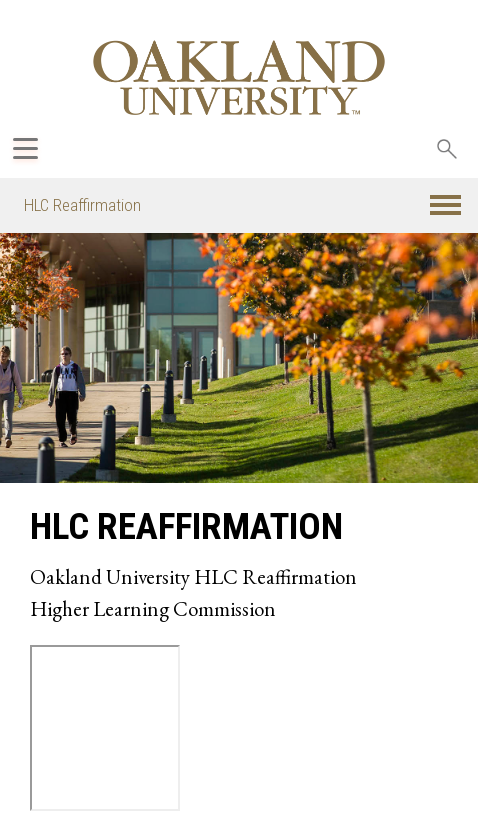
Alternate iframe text (105, 728)
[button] (445, 205)
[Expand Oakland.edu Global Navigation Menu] (25, 148)
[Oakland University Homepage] (239, 77)
